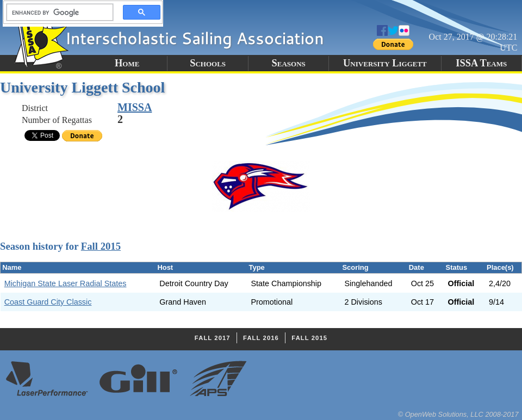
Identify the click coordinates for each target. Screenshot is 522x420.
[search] (57, 13)
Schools (208, 63)
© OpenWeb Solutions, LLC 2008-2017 (458, 414)
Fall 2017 (213, 338)
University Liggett (385, 63)
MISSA (135, 107)
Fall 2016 (261, 338)
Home (127, 63)
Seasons (289, 63)
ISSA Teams (481, 63)
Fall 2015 (101, 246)
